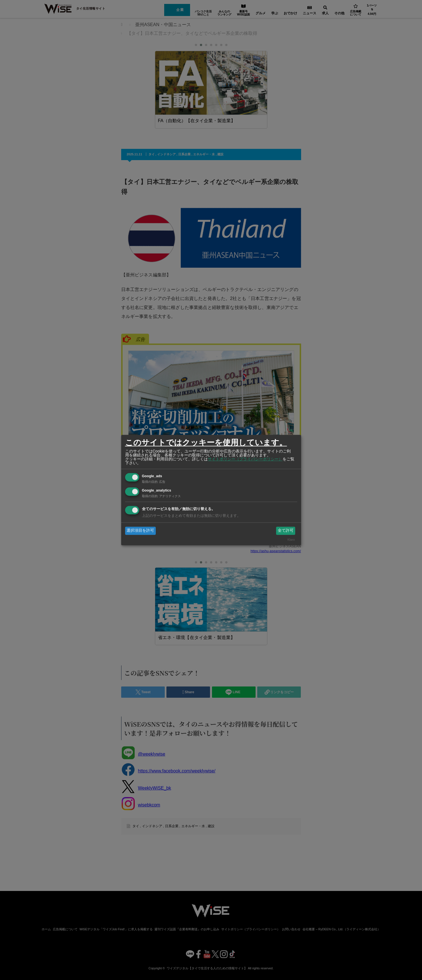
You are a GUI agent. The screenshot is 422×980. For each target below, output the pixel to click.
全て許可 (286, 531)
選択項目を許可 (140, 531)
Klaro (291, 540)
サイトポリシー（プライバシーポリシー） (245, 459)
